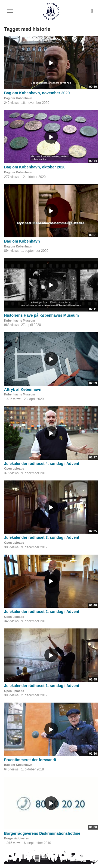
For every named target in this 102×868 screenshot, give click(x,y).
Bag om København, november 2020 (37, 93)
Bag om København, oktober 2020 (35, 167)
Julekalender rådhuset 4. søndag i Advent (42, 464)
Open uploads (14, 468)
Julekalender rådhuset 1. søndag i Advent (42, 686)
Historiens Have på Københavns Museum (41, 315)
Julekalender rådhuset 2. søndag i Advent (42, 612)
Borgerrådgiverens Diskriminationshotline (42, 833)
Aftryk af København (23, 389)
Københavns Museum (20, 320)
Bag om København (18, 98)
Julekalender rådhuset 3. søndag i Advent (42, 537)
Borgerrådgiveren (17, 838)
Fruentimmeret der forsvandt (30, 760)
